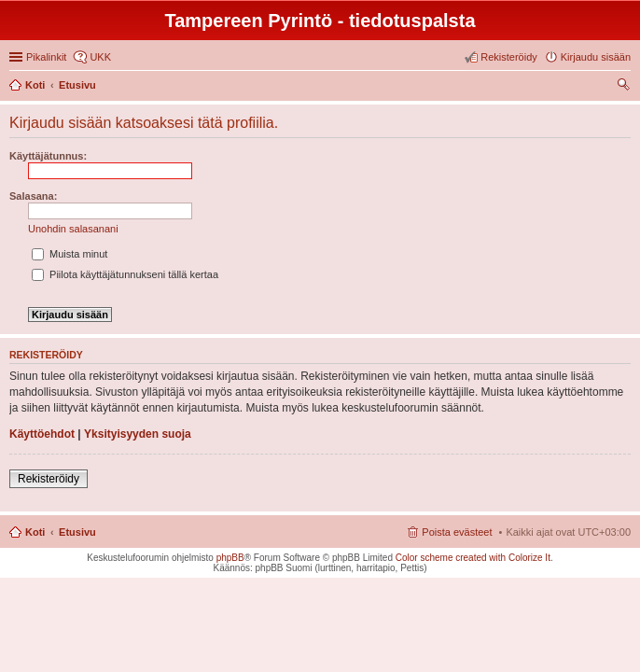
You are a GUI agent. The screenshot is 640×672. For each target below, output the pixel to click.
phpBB (230, 558)
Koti (35, 532)
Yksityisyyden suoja (138, 434)
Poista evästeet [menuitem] (457, 532)
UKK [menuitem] (100, 57)
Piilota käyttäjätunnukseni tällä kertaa (125, 274)
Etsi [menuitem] (626, 87)
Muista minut (70, 254)
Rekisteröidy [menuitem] (509, 57)
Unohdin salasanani (73, 229)
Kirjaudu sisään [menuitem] (596, 57)
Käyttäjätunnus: (48, 156)
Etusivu (77, 532)
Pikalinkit (46, 57)
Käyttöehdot (42, 434)
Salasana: (33, 196)
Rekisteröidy (49, 479)
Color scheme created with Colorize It (473, 558)
